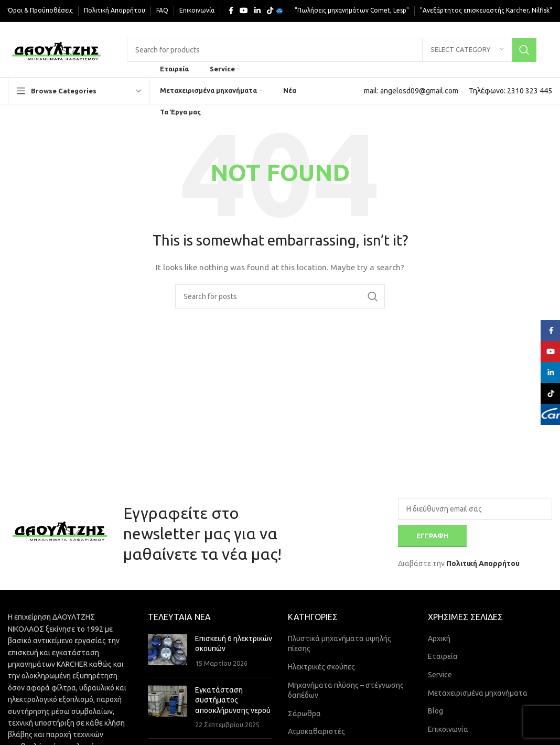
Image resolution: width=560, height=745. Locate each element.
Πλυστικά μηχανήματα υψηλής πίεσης (340, 644)
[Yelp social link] (279, 11)
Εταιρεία (443, 656)
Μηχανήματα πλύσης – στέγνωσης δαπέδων (346, 690)
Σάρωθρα (304, 714)
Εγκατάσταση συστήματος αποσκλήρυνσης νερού (233, 700)
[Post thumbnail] (168, 651)
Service (440, 675)
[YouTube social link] (244, 11)
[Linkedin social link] (257, 11)
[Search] (332, 50)
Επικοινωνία (448, 729)
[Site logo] (57, 49)
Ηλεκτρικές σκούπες (321, 667)
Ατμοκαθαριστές (316, 731)
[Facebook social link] (231, 11)
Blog (435, 711)
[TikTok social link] (270, 11)
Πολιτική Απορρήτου (483, 563)
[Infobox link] (411, 91)
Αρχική (439, 638)
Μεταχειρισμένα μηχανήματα (478, 693)
